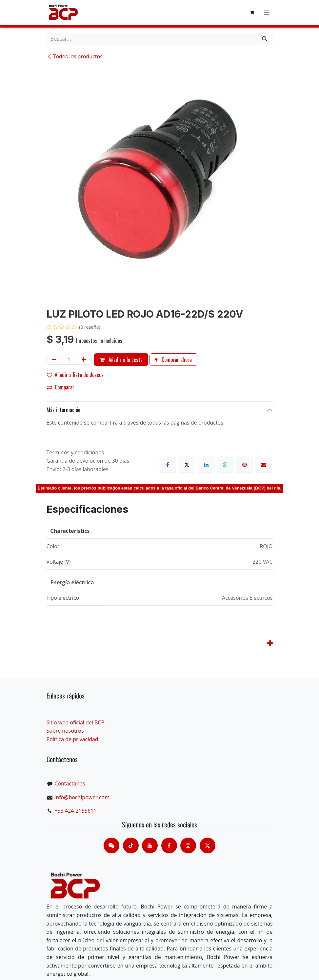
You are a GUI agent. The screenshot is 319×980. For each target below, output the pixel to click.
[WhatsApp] (225, 465)
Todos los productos (75, 56)
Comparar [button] (61, 387)
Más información (63, 410)
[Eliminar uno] (54, 360)
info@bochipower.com (82, 797)
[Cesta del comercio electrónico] (252, 12)
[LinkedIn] (206, 465)
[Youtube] (150, 845)
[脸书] (169, 845)
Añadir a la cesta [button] (121, 360)
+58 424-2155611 (75, 811)
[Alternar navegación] (267, 13)
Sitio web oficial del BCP (76, 722)
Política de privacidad (72, 739)
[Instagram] (188, 845)
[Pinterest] (245, 465)
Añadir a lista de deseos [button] (75, 375)
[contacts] (111, 845)
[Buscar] (265, 39)
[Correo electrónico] (264, 465)
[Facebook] (168, 465)
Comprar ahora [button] (173, 360)
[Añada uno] (84, 360)
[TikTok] (131, 845)
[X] (187, 465)
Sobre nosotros (65, 731)
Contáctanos (70, 783)
